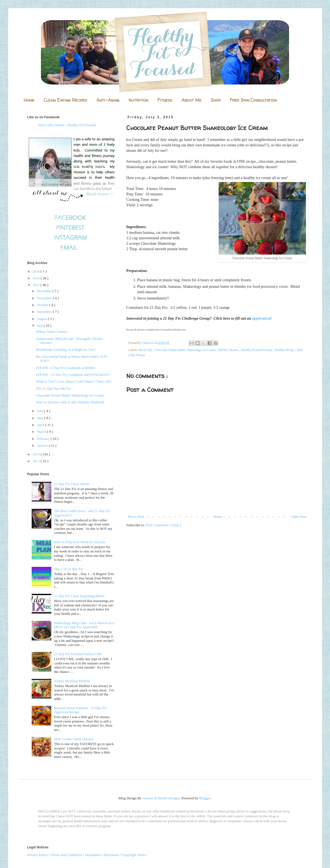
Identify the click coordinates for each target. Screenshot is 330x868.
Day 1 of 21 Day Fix (69, 569)
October (43, 305)
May (41, 418)
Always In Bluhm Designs (161, 798)
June (41, 411)
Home (29, 100)
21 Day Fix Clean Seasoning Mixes (79, 596)
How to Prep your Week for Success (80, 542)
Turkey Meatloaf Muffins (72, 681)
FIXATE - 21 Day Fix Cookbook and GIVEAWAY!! (73, 375)
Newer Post (136, 517)
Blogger (205, 798)
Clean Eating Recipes (65, 100)
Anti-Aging (108, 100)
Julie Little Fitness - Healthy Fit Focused (67, 125)
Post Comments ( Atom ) (163, 525)
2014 (37, 454)
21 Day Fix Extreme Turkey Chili (78, 654)
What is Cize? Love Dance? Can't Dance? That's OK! (74, 381)
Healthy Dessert (229, 350)
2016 (37, 278)
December (45, 291)
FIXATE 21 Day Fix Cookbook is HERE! (66, 368)
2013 (37, 461)
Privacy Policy (38, 855)
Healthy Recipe (285, 350)
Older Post (298, 517)
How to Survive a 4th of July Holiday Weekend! (70, 402)
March (42, 432)
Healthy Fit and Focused (257, 350)
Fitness (165, 100)
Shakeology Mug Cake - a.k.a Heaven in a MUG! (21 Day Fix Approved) (84, 625)
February (44, 439)
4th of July (146, 350)
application (261, 318)
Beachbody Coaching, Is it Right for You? (66, 350)
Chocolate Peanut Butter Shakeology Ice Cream (186, 350)
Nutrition (138, 100)
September (45, 312)
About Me (191, 100)
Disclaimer (93, 855)
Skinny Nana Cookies (51, 332)
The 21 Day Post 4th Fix (53, 388)
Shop (216, 100)
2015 (37, 285)
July (40, 326)
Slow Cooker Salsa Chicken (74, 739)
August (42, 319)
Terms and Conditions (67, 855)
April (41, 425)
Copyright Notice (134, 855)
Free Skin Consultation (253, 100)
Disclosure (111, 855)
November (45, 298)
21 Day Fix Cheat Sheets (72, 484)
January (43, 445)
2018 (37, 271)
